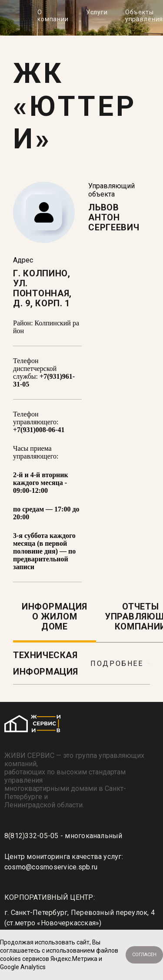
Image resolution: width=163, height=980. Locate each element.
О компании (53, 16)
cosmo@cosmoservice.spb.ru (51, 867)
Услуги (97, 12)
